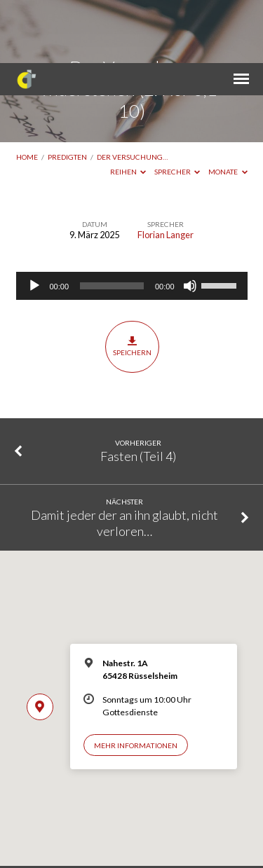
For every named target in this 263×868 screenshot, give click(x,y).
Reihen (128, 109)
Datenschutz (155, 841)
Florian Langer (166, 172)
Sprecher (177, 109)
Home (27, 94)
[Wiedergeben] (34, 223)
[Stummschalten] (190, 223)
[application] (132, 223)
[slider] (112, 223)
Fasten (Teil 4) (138, 393)
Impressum (106, 841)
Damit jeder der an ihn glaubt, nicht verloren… (124, 460)
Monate (228, 109)
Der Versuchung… (132, 94)
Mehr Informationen (136, 682)
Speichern (132, 283)
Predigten (67, 94)
